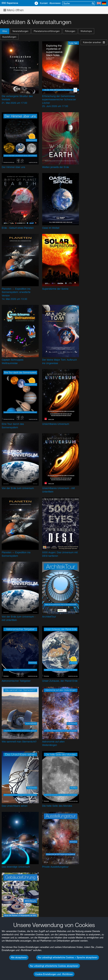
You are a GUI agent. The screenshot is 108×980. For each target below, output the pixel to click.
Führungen (70, 31)
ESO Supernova (10, 3)
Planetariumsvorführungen (47, 31)
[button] (5, 31)
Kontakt (44, 3)
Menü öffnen (14, 10)
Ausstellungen (9, 37)
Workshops (86, 31)
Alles (5, 31)
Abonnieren (55, 3)
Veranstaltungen (20, 31)
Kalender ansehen (94, 42)
